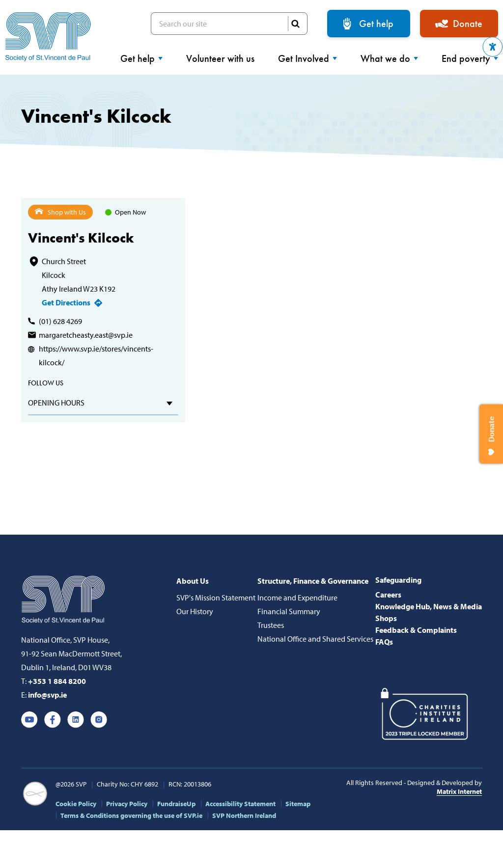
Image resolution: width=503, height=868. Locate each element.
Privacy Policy (127, 804)
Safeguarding (398, 580)
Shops (386, 618)
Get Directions (66, 302)
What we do (389, 58)
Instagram (99, 720)
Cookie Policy (76, 804)
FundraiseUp (176, 804)
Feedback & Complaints (416, 630)
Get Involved (307, 58)
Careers (388, 595)
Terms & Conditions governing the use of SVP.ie (131, 815)
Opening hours (56, 403)
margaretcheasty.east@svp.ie (86, 335)
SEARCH (295, 24)
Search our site (229, 24)
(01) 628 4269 (60, 321)
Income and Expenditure (297, 597)
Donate (468, 24)
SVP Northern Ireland (244, 815)
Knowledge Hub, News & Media (429, 606)
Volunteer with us (220, 58)
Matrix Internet (459, 791)
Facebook (53, 720)
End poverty (470, 58)
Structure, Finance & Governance (313, 581)
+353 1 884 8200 (57, 681)
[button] (493, 47)
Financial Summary (289, 611)
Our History (195, 611)
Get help (376, 24)
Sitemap (298, 804)
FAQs (384, 642)
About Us (193, 581)
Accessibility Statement (240, 804)
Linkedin (76, 720)
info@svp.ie (47, 695)
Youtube (29, 720)
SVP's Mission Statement (216, 597)
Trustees (271, 625)
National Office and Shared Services (315, 639)
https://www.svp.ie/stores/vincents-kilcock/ (96, 355)
